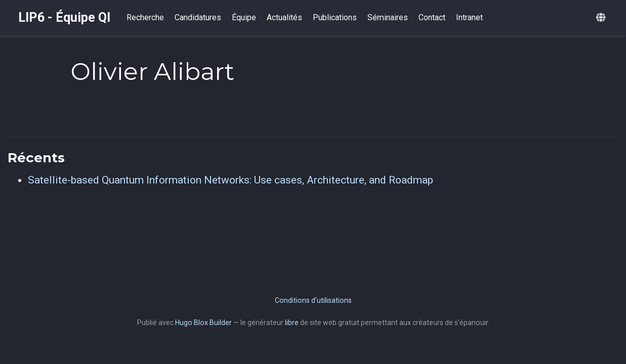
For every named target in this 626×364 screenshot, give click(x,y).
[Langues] (602, 18)
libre (292, 323)
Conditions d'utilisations (313, 300)
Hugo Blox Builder (203, 323)
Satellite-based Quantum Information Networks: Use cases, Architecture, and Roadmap (231, 180)
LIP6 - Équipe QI (64, 17)
